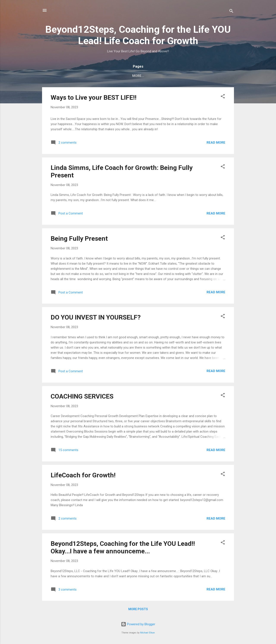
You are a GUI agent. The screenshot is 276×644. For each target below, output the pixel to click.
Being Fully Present (79, 239)
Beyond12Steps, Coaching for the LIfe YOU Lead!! (91, 76)
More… (222, 76)
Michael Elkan (147, 633)
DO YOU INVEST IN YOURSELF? (96, 318)
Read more (216, 143)
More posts (138, 610)
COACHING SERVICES (82, 397)
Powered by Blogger (138, 624)
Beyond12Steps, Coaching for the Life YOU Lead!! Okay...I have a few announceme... (123, 548)
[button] (223, 98)
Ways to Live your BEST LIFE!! (94, 98)
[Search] (231, 12)
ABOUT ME (200, 76)
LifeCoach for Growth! (83, 476)
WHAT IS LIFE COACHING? (164, 76)
